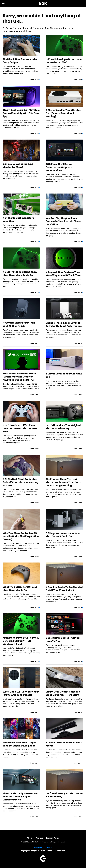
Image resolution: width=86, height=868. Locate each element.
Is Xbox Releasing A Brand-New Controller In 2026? (64, 61)
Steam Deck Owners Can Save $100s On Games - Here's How (63, 693)
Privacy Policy (53, 838)
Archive (39, 838)
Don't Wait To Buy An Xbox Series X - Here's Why (64, 795)
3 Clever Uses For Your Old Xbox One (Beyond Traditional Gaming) (64, 113)
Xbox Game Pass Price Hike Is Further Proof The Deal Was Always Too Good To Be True (19, 377)
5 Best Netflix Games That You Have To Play (63, 639)
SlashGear (61, 851)
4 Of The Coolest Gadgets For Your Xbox (19, 219)
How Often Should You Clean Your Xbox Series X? (19, 324)
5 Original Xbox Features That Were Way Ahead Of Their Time (63, 274)
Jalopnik (34, 851)
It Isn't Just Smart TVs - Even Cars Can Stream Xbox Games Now (20, 428)
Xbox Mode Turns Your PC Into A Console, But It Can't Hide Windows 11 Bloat (21, 641)
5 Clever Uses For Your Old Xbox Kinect (64, 744)
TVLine (42, 851)
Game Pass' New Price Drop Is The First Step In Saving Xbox (19, 744)
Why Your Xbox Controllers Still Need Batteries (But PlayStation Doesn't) (21, 536)
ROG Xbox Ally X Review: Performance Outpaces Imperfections (59, 167)
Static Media (32, 842)
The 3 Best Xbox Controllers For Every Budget (20, 61)
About (30, 838)
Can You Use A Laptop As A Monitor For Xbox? (18, 166)
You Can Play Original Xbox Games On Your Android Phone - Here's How (64, 221)
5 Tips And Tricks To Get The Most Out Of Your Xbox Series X (64, 589)
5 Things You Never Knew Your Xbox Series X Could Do (63, 535)
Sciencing (51, 851)
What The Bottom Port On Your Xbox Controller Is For (20, 588)
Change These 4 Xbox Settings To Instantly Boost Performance (64, 324)
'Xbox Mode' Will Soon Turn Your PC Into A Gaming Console (21, 693)
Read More (34, 80)
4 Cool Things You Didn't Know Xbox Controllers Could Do (20, 273)
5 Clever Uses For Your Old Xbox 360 (64, 375)
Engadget (25, 851)
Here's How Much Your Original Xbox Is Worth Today (63, 427)
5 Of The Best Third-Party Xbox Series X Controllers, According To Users (20, 482)
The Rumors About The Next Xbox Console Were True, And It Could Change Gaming (63, 482)
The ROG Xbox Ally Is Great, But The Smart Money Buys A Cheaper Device (20, 797)
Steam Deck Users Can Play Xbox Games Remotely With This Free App (21, 113)
